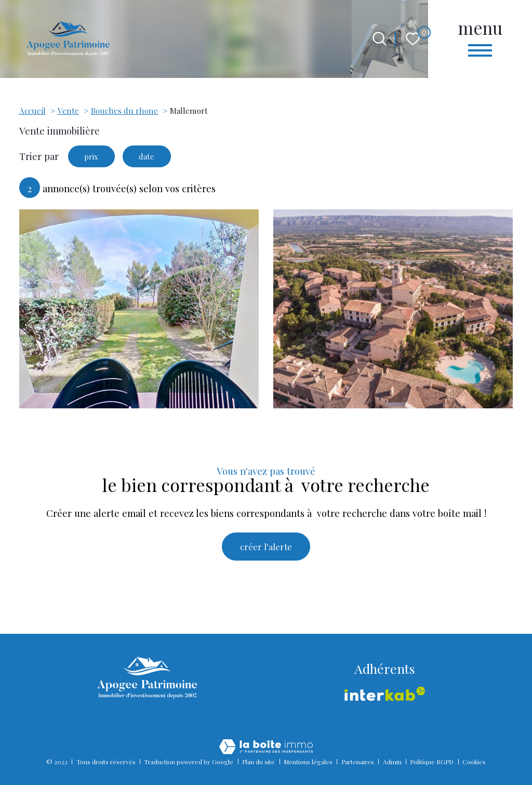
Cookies (474, 762)
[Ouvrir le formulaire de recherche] (380, 39)
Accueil (32, 110)
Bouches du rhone (124, 110)
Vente (68, 110)
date (156, 157)
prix (94, 157)
